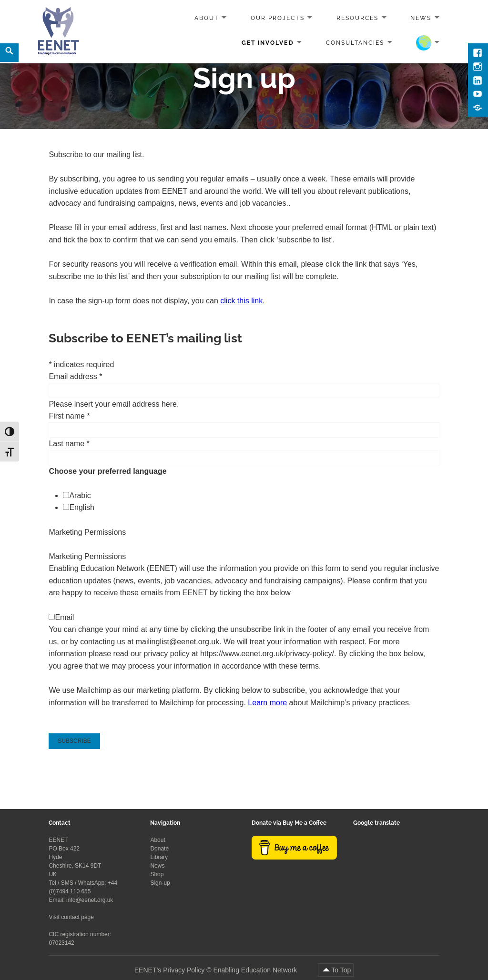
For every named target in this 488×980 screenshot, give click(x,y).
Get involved (268, 42)
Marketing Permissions (87, 532)
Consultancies (355, 42)
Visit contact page (71, 917)
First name (69, 416)
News (421, 18)
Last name (69, 444)
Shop (157, 874)
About (207, 18)
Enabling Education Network (256, 970)
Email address (75, 376)
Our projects (277, 18)
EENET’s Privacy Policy (170, 970)
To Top (341, 970)
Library (159, 857)
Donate (159, 849)
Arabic (80, 495)
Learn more (267, 703)
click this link (241, 301)
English (81, 507)
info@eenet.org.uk (90, 900)
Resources (357, 18)
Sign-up (160, 883)
